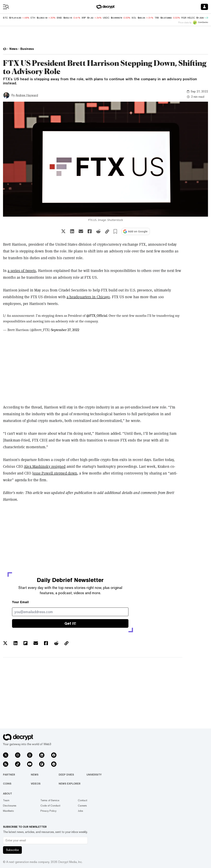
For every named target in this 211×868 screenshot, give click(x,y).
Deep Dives (66, 775)
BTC (5, 18)
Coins (7, 784)
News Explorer (70, 784)
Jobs (80, 811)
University (94, 775)
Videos (36, 784)
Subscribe (12, 850)
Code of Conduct (50, 806)
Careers (82, 806)
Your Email (20, 602)
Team (6, 800)
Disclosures (10, 806)
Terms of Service (50, 800)
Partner (9, 775)
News (35, 775)
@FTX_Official (97, 316)
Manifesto (8, 811)
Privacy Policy (48, 811)
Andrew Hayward (27, 95)
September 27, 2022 (65, 330)
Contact (83, 800)
